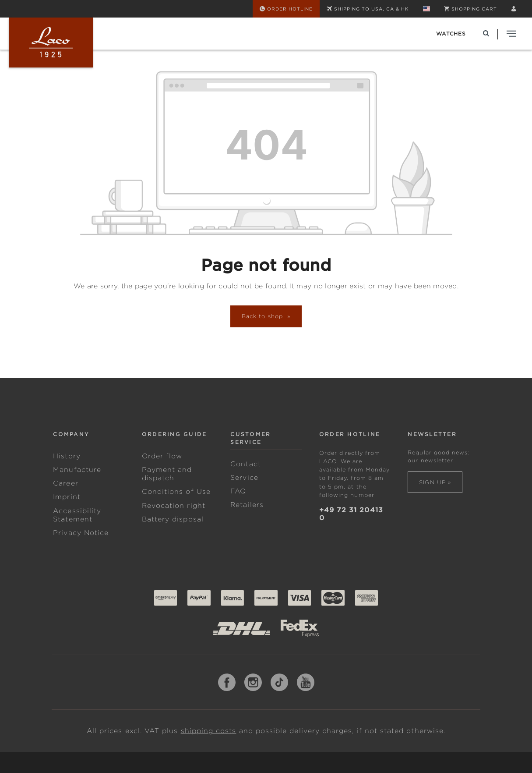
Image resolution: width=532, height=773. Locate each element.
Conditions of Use (176, 492)
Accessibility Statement (77, 515)
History (67, 456)
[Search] (486, 34)
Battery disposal (173, 519)
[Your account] (514, 9)
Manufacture (77, 470)
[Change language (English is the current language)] (426, 9)
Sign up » (435, 482)
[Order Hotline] (286, 9)
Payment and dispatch (167, 474)
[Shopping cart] (470, 9)
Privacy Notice (81, 533)
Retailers (247, 505)
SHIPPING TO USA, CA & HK (368, 9)
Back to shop (264, 316)
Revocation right (174, 506)
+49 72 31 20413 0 (351, 514)
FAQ (238, 491)
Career (65, 483)
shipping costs (209, 731)
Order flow (162, 456)
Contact (245, 464)
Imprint (67, 497)
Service (244, 478)
